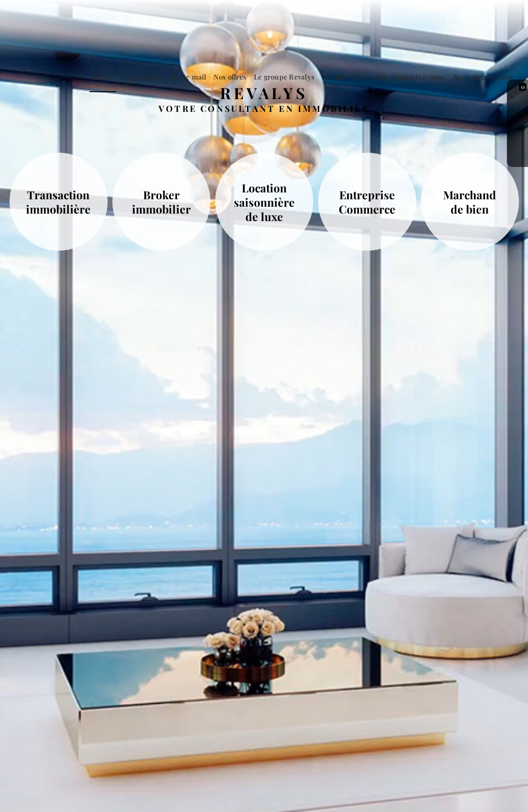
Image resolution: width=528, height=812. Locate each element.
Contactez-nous (424, 77)
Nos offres (247, 77)
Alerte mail (208, 77)
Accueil (130, 77)
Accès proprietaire (486, 77)
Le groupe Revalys (297, 77)
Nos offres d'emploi (363, 77)
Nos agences (166, 77)
